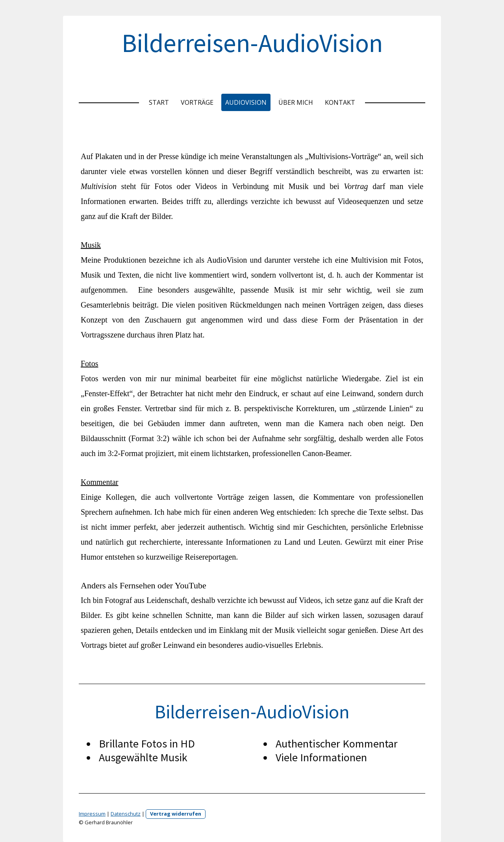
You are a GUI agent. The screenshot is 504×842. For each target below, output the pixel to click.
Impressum (92, 814)
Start (159, 102)
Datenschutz (126, 814)
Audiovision (246, 102)
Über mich (296, 102)
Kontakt (340, 102)
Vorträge (197, 102)
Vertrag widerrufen (176, 814)
